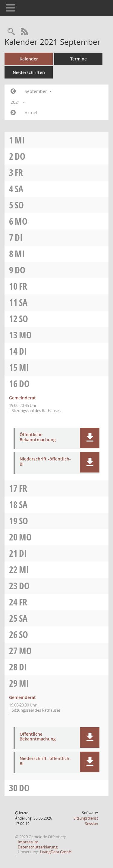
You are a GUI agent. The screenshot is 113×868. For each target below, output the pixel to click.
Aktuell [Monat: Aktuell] (32, 113)
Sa (19, 189)
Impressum (28, 842)
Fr (19, 172)
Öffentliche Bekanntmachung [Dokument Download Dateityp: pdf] (38, 437)
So (19, 205)
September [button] (38, 91)
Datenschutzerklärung (38, 847)
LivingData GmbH (56, 852)
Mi (20, 140)
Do (20, 156)
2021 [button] (18, 102)
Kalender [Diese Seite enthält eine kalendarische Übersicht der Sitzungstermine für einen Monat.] (29, 59)
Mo (21, 221)
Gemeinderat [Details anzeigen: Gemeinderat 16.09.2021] (22, 398)
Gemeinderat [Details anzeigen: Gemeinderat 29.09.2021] (22, 697)
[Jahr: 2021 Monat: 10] (13, 113)
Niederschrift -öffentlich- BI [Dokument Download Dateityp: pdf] (45, 462)
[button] (90, 438)
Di (19, 237)
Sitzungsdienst (86, 821)
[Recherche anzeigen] (11, 32)
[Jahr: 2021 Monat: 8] (13, 91)
